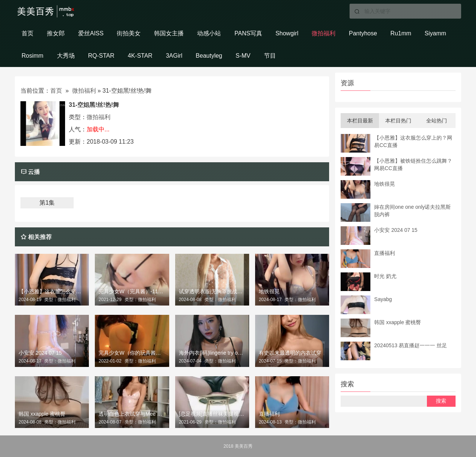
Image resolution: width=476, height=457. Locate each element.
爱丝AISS (91, 33)
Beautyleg (209, 56)
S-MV (243, 56)
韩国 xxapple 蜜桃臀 (42, 414)
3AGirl (174, 56)
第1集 (47, 203)
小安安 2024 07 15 (40, 353)
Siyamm (435, 33)
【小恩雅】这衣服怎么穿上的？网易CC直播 (52, 291)
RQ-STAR (101, 56)
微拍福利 (324, 33)
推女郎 (56, 33)
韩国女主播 (169, 33)
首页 (28, 33)
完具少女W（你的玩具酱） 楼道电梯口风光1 (132, 353)
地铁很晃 (269, 291)
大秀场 (66, 56)
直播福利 (269, 414)
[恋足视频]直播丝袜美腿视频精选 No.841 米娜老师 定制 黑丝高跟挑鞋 (212, 414)
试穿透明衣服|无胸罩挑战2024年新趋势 (212, 291)
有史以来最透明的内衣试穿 (290, 353)
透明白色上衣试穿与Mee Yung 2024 (132, 414)
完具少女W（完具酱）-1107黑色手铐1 (132, 291)
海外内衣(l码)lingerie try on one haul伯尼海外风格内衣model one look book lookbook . (212, 353)
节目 (270, 56)
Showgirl (287, 33)
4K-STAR (140, 56)
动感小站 (209, 33)
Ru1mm (401, 33)
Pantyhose (363, 33)
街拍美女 (129, 33)
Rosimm (33, 56)
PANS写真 (248, 33)
